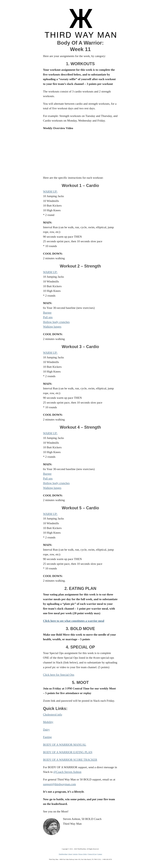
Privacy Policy (83, 854)
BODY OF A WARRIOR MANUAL (65, 745)
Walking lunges (52, 327)
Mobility (48, 722)
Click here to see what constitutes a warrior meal (74, 621)
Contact (100, 854)
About (70, 854)
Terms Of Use (92, 854)
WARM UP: (50, 192)
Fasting (47, 737)
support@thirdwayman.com (59, 784)
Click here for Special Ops (59, 675)
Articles (75, 854)
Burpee (47, 313)
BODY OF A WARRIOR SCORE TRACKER (70, 760)
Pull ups (48, 317)
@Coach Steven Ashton (67, 772)
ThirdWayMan (63, 854)
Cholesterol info (53, 715)
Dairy (46, 730)
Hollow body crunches (56, 322)
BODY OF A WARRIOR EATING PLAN (68, 752)
